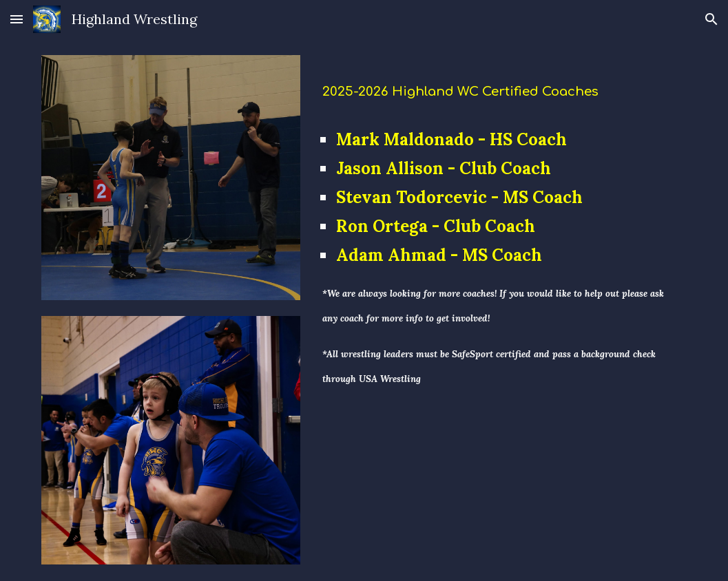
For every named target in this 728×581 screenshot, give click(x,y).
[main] (502, 86)
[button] (17, 19)
